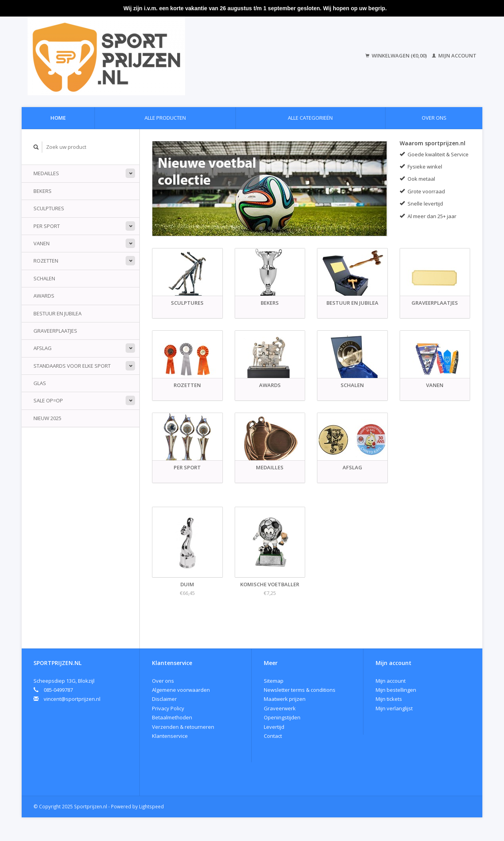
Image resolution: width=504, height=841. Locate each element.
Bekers (43, 191)
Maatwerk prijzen (285, 699)
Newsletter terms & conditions (300, 690)
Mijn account (454, 56)
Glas (40, 383)
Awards (44, 296)
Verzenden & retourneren (183, 727)
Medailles (46, 173)
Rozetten (46, 261)
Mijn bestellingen (396, 690)
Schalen (44, 278)
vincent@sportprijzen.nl (72, 699)
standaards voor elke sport (72, 366)
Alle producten (165, 118)
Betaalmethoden (172, 717)
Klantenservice (170, 736)
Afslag (43, 348)
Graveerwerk (280, 708)
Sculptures (49, 208)
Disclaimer (164, 699)
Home (58, 118)
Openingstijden (282, 717)
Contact (273, 736)
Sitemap (274, 681)
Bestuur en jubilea (57, 313)
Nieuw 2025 (47, 418)
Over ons (434, 118)
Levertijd (274, 727)
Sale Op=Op (48, 400)
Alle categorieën (310, 118)
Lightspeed (151, 806)
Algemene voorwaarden (181, 690)
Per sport (47, 226)
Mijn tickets (389, 699)
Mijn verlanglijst (394, 708)
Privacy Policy (168, 708)
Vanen (42, 243)
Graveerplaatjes (55, 331)
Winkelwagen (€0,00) (397, 56)
